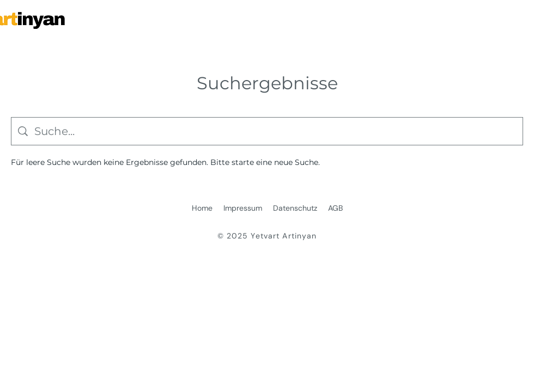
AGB (335, 208)
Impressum (243, 208)
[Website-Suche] (275, 131)
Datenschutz (295, 208)
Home (202, 208)
